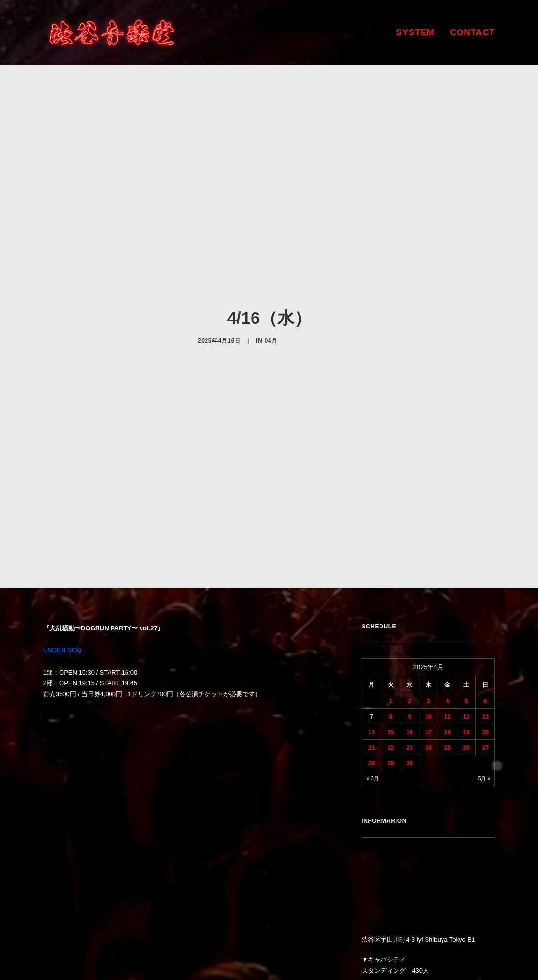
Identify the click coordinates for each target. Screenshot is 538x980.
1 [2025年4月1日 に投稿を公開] (390, 621)
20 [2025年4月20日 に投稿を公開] (485, 652)
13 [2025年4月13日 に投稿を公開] (485, 636)
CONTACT (472, 32)
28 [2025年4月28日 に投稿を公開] (372, 683)
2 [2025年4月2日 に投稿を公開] (409, 621)
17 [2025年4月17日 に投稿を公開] (428, 652)
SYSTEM (415, 32)
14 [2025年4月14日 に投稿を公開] (372, 652)
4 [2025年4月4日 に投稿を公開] (448, 621)
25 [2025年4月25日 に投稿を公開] (447, 667)
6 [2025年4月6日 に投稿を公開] (485, 621)
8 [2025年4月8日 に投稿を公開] (390, 636)
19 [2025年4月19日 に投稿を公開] (466, 652)
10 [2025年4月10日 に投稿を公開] (428, 636)
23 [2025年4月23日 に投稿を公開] (409, 667)
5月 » (484, 698)
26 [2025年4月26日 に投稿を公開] (466, 667)
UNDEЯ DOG (62, 570)
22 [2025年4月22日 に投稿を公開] (390, 667)
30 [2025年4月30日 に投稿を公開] (409, 683)
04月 (271, 301)
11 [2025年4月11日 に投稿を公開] (447, 636)
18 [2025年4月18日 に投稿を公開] (447, 652)
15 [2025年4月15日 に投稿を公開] (390, 652)
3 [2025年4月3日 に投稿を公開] (428, 621)
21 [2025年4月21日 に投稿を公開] (372, 667)
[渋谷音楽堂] (112, 32)
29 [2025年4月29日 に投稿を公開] (390, 683)
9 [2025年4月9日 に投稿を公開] (409, 636)
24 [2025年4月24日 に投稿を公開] (428, 667)
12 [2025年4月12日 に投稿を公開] (466, 636)
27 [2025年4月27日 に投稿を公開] (485, 667)
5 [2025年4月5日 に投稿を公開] (467, 621)
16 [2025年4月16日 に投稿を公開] (409, 652)
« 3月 (372, 698)
